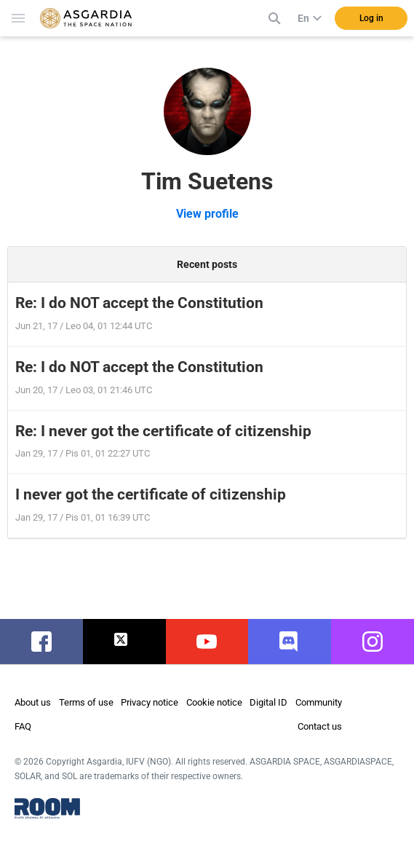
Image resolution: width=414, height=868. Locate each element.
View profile (207, 214)
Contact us (320, 726)
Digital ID (268, 702)
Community (319, 702)
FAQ (23, 726)
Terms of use (86, 702)
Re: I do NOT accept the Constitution (139, 303)
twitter (124, 642)
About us (33, 702)
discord (290, 642)
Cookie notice (214, 702)
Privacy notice (150, 702)
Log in (371, 18)
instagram (380, 642)
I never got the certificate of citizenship (151, 494)
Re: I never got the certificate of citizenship (163, 431)
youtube (209, 642)
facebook (48, 642)
